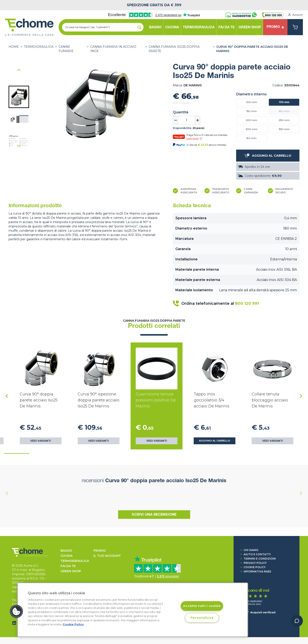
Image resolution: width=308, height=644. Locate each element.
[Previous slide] (7, 493)
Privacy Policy (254, 563)
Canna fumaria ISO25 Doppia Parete (174, 49)
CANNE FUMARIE (66, 49)
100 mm (252, 102)
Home (14, 47)
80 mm (252, 138)
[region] (133, 610)
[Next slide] (19, 146)
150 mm (252, 111)
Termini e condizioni (258, 559)
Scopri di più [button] (194, 138)
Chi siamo (249, 550)
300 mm (252, 129)
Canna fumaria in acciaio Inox (113, 49)
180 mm (284, 111)
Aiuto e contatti (256, 554)
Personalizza (202, 618)
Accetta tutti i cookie (202, 606)
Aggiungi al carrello (215, 441)
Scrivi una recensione (154, 514)
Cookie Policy (253, 567)
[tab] (17, 453)
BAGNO (66, 551)
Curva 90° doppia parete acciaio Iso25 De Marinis (252, 49)
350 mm (284, 129)
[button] (19, 97)
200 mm (252, 120)
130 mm (284, 102)
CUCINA (67, 556)
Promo (100, 551)
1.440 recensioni (253, 601)
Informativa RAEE (256, 571)
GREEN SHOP (71, 571)
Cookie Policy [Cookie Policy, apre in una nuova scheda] (73, 624)
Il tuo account (107, 556)
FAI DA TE (68, 566)
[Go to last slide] (19, 70)
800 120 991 (247, 303)
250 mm (284, 120)
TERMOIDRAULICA (39, 47)
